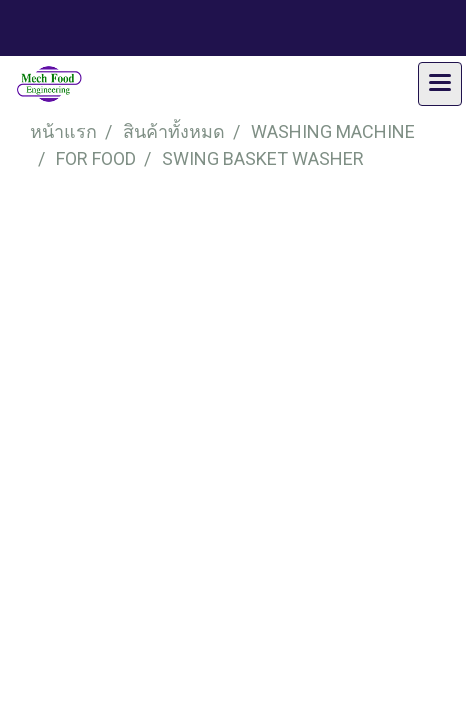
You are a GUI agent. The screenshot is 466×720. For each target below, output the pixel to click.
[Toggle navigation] (440, 84)
